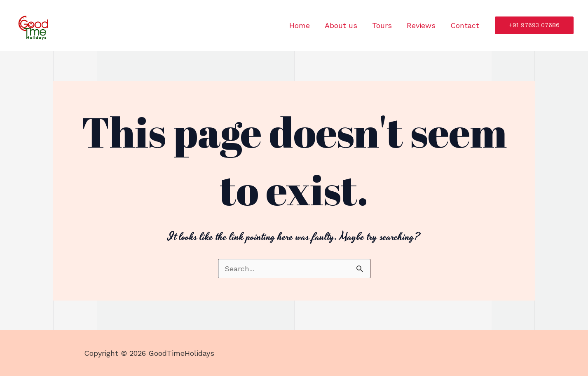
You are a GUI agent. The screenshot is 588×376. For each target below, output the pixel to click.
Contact (465, 25)
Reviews (421, 25)
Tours (382, 25)
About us (341, 25)
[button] (534, 25)
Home (300, 25)
